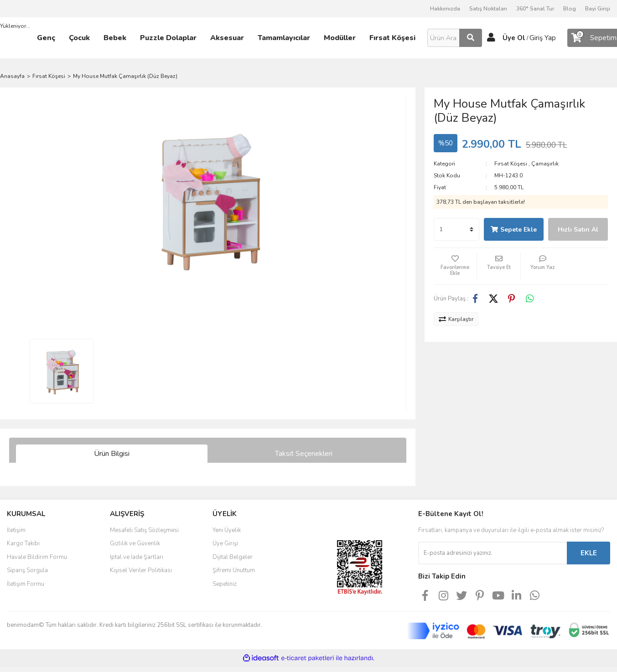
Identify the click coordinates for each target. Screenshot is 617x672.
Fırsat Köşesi (511, 164)
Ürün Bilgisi (112, 454)
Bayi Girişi (598, 9)
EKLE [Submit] (589, 553)
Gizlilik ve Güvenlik (135, 543)
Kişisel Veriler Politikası (141, 570)
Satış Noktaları (488, 9)
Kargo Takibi (23, 543)
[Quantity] (456, 229)
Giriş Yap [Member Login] (543, 38)
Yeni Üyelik (227, 530)
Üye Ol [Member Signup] (514, 38)
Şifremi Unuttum (234, 570)
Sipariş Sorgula (27, 570)
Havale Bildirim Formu (37, 557)
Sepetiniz (225, 584)
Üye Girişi (225, 543)
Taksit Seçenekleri (304, 454)
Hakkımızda (445, 9)
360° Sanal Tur (535, 9)
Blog (570, 9)
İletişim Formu (26, 584)
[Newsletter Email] (493, 553)
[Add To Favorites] (455, 266)
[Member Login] (491, 38)
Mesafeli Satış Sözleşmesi (144, 530)
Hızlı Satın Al (578, 230)
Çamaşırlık (545, 164)
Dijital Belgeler (233, 557)
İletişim (16, 530)
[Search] (455, 38)
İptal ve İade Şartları (137, 557)
